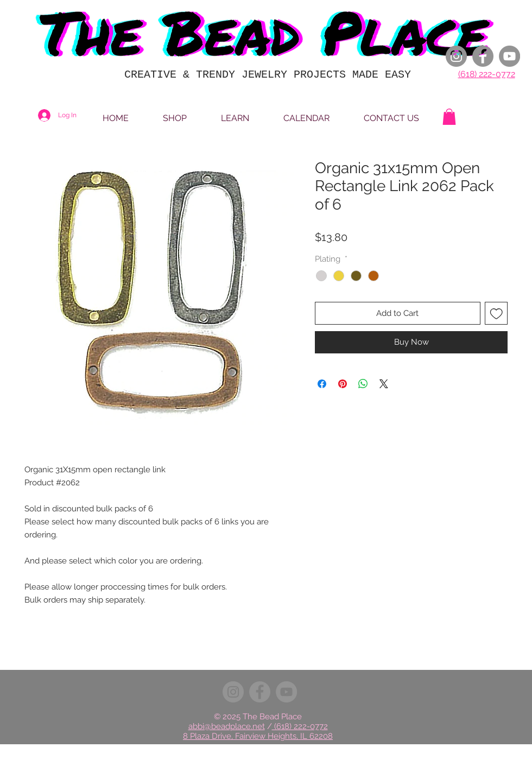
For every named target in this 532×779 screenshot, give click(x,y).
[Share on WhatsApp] (363, 384)
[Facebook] (483, 56)
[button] (449, 117)
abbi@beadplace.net (227, 726)
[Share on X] (384, 384)
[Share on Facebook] (322, 384)
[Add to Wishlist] (496, 313)
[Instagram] (456, 56)
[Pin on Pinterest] (343, 384)
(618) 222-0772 (487, 74)
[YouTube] (509, 56)
